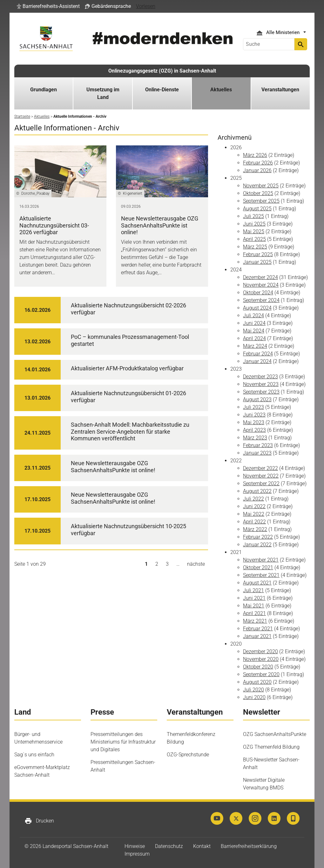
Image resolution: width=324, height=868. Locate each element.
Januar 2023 (257, 453)
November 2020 (261, 659)
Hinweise (135, 846)
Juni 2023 (254, 415)
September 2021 (261, 575)
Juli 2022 (253, 499)
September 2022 (261, 483)
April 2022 (254, 522)
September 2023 (261, 392)
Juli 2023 (253, 407)
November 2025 (261, 186)
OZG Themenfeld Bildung (271, 747)
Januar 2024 (257, 361)
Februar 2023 (258, 445)
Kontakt (202, 846)
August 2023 (257, 399)
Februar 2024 (258, 354)
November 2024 (261, 285)
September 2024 (261, 300)
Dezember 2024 (260, 277)
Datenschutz (169, 846)
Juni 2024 (254, 323)
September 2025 (261, 201)
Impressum (137, 854)
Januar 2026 (257, 170)
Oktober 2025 (258, 193)
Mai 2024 (254, 331)
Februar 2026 (258, 163)
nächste (196, 564)
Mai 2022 (254, 514)
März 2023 (255, 438)
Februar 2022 (258, 537)
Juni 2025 (254, 224)
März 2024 (255, 346)
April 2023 (254, 430)
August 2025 (257, 209)
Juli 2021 (253, 590)
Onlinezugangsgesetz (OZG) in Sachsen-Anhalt (162, 71)
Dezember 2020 (260, 651)
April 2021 (254, 613)
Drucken (39, 821)
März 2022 (255, 529)
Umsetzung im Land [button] (103, 93)
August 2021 (257, 583)
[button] (48, 6)
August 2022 (257, 491)
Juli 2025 (253, 216)
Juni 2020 (254, 697)
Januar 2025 (257, 262)
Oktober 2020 (258, 667)
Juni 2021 (254, 598)
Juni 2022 (254, 506)
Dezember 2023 (260, 377)
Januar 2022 (257, 545)
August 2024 (257, 308)
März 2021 (255, 621)
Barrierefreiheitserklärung (249, 846)
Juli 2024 (253, 315)
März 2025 (255, 247)
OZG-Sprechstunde (188, 755)
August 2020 (257, 682)
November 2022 (261, 476)
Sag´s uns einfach (34, 755)
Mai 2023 (254, 422)
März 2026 (255, 155)
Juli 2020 (253, 690)
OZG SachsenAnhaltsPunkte (275, 734)
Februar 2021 (258, 629)
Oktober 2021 (258, 567)
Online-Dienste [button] (162, 90)
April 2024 (254, 338)
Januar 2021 (257, 636)
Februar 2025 (258, 254)
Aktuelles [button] (221, 90)
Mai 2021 (254, 606)
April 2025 (254, 239)
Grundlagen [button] (44, 90)
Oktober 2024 (258, 293)
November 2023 (261, 384)
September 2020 (261, 674)
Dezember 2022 (260, 468)
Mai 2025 (254, 231)
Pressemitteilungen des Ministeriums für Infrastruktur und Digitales (123, 742)
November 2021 (261, 560)
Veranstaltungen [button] (280, 90)
